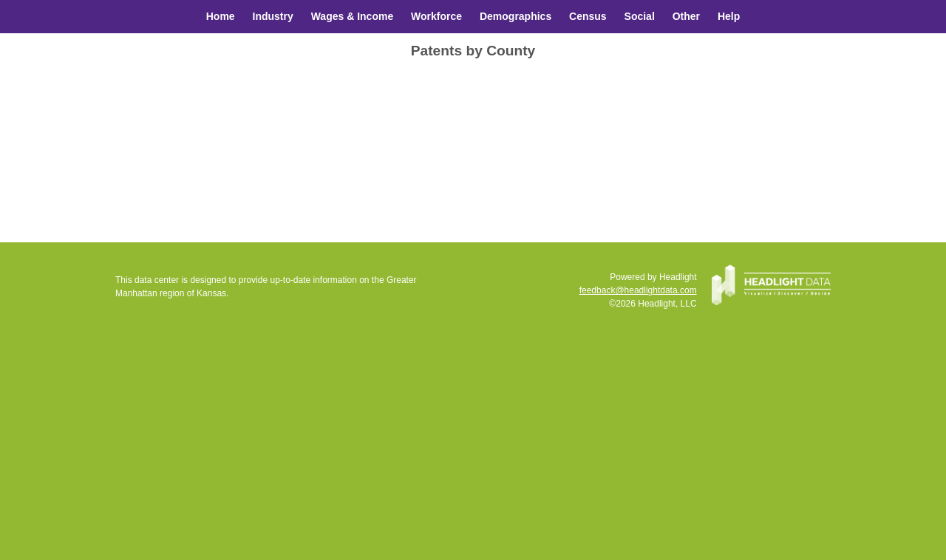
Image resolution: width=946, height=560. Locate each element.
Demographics (515, 16)
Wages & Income (353, 16)
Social (640, 16)
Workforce (436, 16)
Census (588, 16)
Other (686, 16)
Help (729, 16)
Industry (273, 16)
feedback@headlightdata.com (638, 290)
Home (221, 16)
